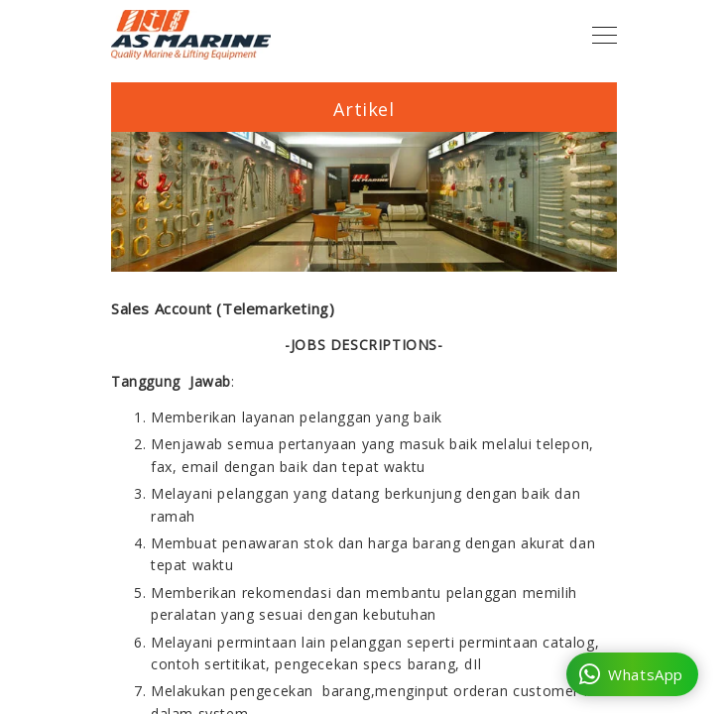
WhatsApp (631, 674)
